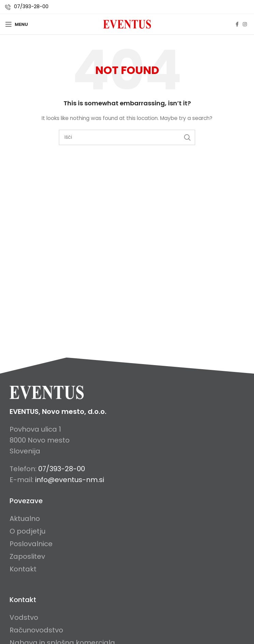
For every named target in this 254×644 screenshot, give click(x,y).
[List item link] (31, 519)
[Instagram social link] (245, 24)
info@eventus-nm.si (70, 480)
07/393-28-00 (31, 6)
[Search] (127, 137)
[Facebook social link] (237, 24)
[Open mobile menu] (17, 24)
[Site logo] (127, 24)
